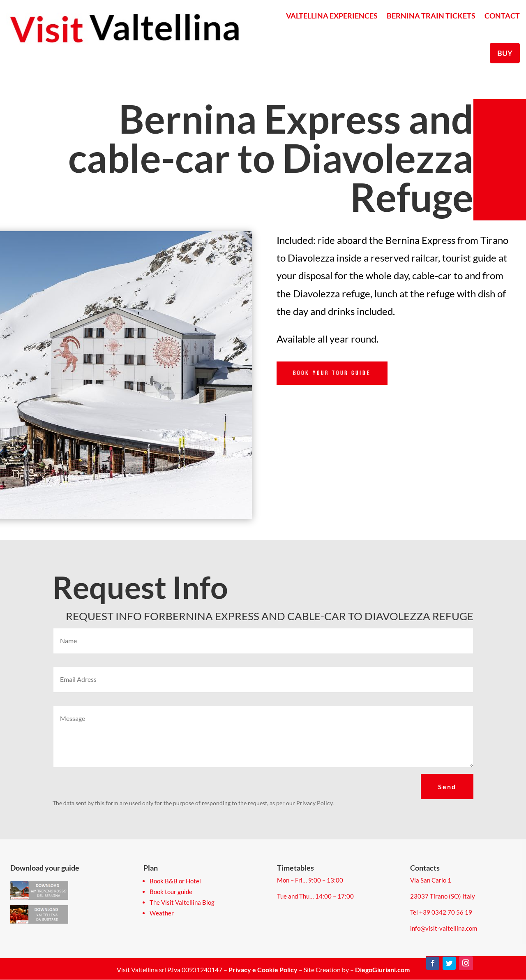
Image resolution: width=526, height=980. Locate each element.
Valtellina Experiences (332, 16)
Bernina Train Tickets (431, 16)
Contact (502, 16)
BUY (505, 53)
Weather (162, 913)
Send (447, 787)
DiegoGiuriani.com (382, 970)
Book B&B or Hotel (175, 881)
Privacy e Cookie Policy (263, 970)
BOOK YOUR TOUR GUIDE (332, 373)
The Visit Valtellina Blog (182, 902)
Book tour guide (171, 892)
